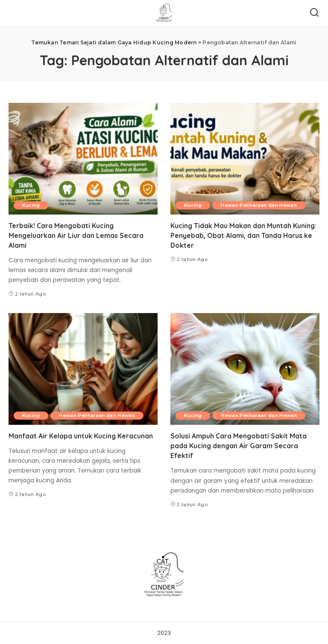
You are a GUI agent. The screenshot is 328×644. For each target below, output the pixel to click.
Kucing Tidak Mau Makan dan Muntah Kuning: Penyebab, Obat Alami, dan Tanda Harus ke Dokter (244, 235)
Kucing (31, 205)
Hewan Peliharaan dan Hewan (259, 205)
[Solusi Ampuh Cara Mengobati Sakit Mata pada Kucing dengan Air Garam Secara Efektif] (245, 369)
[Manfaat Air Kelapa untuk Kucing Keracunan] (83, 369)
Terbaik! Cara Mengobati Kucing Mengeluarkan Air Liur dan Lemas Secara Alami (76, 235)
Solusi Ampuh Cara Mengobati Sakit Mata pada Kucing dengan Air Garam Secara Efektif (239, 446)
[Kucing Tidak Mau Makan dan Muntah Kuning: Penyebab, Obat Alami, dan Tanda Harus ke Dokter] (245, 159)
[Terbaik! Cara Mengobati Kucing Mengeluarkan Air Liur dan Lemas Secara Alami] (83, 159)
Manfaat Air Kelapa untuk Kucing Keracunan (81, 436)
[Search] (314, 13)
